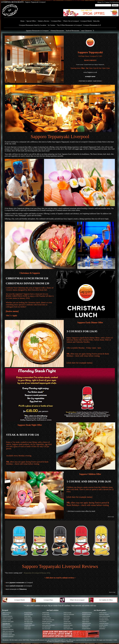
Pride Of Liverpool (54, 641)
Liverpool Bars (56, 21)
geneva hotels (67, 618)
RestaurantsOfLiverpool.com (39, 640)
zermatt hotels (67, 622)
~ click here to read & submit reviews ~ (60, 578)
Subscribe (96, 21)
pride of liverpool (7, 613)
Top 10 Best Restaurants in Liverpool (70, 25)
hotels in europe (67, 613)
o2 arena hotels (46, 614)
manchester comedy (7, 633)
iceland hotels (67, 627)
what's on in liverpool (8, 618)
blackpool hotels (28, 618)
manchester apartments (8, 637)
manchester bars (6, 628)
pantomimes (102, 629)
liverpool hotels (28, 613)
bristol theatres (86, 618)
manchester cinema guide (9, 635)
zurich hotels (67, 616)
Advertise (116, 2)
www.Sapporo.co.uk (90, 72)
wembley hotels (46, 616)
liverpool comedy (7, 620)
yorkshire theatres (103, 625)
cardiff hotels (27, 627)
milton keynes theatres (105, 616)
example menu (90, 76)
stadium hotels (46, 613)
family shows (102, 627)
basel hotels (66, 620)
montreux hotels (67, 623)
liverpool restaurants (7, 616)
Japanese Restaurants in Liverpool (37, 31)
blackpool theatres (86, 614)
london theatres (103, 613)
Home (22, 21)
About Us (101, 2)
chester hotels (27, 616)
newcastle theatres (104, 618)
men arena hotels (46, 629)
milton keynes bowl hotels (48, 625)
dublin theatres (86, 622)
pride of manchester (7, 626)
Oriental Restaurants (57, 31)
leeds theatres (85, 627)
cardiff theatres (86, 620)
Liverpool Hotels (86, 21)
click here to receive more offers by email (81, 511)
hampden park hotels (47, 622)
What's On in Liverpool (71, 21)
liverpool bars (6, 614)
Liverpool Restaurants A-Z (92, 25)
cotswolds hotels (28, 623)
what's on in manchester (8, 631)
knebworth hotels (46, 623)
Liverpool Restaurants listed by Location (33, 25)
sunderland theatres (104, 623)
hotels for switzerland (69, 614)
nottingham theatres (104, 620)
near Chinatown (87, 31)
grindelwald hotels (68, 625)
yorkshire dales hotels (29, 625)
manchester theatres (104, 614)
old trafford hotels (46, 627)
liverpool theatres (86, 629)
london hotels (27, 629)
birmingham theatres (87, 613)
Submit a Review (44, 21)
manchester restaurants (8, 629)
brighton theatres (86, 616)
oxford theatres (103, 622)
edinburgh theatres (87, 623)
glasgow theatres (86, 625)
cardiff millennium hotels (48, 620)
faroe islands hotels (68, 629)
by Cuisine (52, 25)
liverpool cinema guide (8, 622)
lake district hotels (29, 622)
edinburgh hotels (28, 620)
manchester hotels (28, 614)
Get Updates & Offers (106, 600)
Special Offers (31, 21)
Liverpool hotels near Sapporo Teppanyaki (94, 65)
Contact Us (108, 2)
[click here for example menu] (79, 363)
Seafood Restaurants (72, 31)
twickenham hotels (47, 618)
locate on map (80, 65)
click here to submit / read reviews (90, 81)
